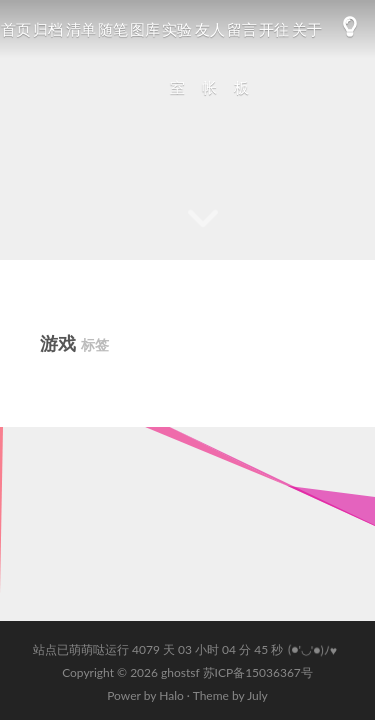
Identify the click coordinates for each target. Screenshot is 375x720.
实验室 (177, 58)
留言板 (242, 58)
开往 (274, 29)
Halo (171, 695)
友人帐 (210, 58)
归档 (48, 29)
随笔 (113, 29)
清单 (81, 29)
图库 (145, 29)
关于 (307, 29)
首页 (16, 29)
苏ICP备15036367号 (258, 672)
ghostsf (182, 672)
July (257, 695)
